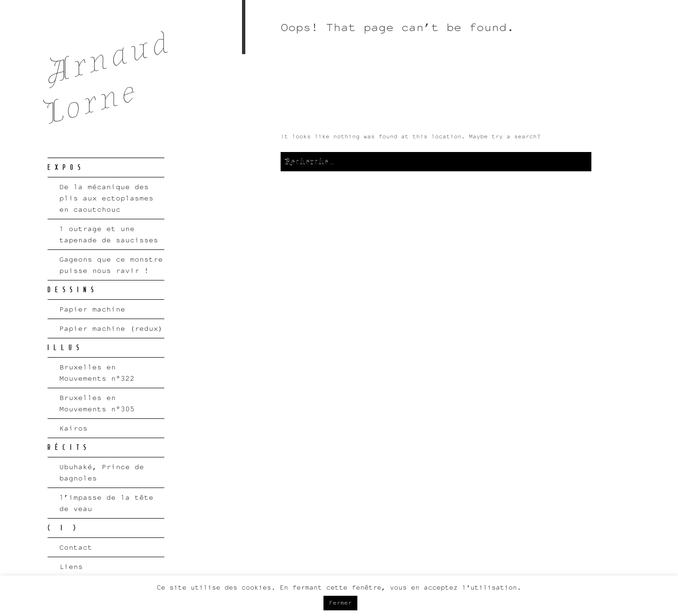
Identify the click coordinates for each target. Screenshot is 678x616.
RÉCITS (69, 448)
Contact (76, 547)
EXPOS (66, 168)
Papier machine (92, 309)
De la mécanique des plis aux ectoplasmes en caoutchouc (106, 198)
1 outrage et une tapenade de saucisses (109, 234)
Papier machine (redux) (111, 328)
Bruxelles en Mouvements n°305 (97, 403)
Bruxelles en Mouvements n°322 (97, 372)
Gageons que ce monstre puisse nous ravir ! (111, 265)
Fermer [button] (340, 603)
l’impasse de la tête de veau (106, 503)
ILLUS (66, 348)
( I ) (64, 528)
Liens (71, 566)
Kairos (73, 428)
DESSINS (73, 290)
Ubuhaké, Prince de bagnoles (102, 472)
